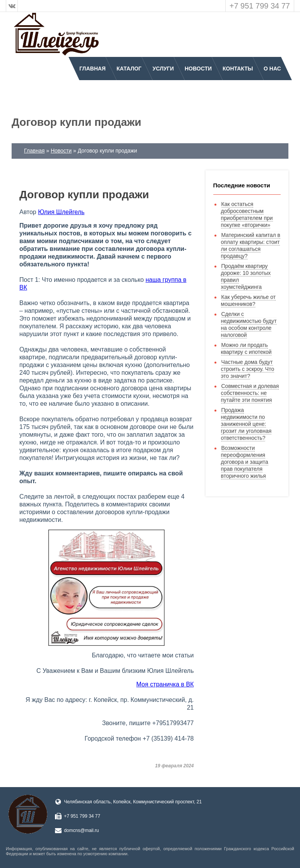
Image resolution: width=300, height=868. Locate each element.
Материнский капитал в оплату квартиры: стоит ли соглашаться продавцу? (251, 245)
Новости (198, 69)
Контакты (238, 69)
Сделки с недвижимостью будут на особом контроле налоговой (249, 324)
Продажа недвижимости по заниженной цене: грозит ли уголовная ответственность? (246, 424)
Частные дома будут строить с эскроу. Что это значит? (248, 369)
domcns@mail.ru (81, 830)
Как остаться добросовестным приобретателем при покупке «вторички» (247, 214)
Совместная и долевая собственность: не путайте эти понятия (250, 393)
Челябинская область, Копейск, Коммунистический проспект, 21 (133, 802)
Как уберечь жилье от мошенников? (249, 300)
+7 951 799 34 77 (260, 6)
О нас (272, 69)
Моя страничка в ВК (165, 684)
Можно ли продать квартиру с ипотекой (246, 348)
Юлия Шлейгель (61, 212)
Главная (93, 69)
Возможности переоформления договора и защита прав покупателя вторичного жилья (245, 462)
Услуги (163, 69)
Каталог (129, 69)
